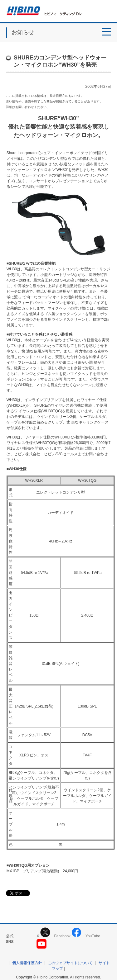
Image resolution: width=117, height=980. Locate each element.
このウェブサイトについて (70, 963)
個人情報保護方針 (27, 963)
